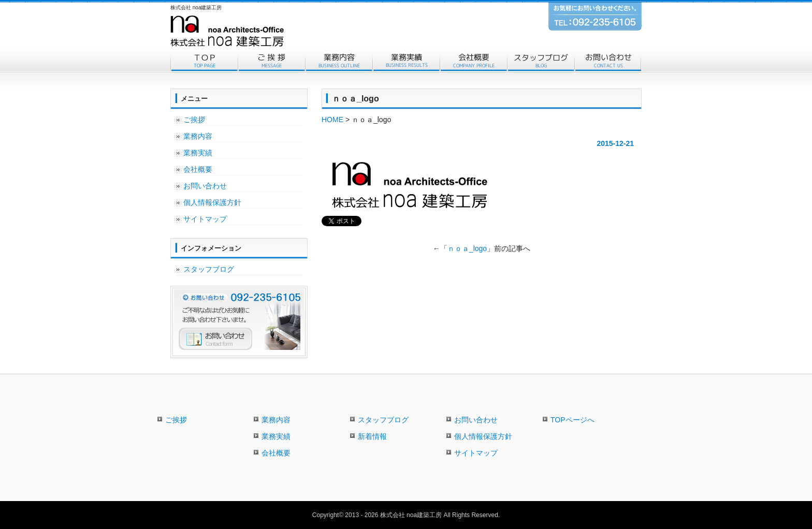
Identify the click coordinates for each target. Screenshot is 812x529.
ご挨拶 (271, 61)
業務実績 (406, 61)
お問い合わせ (608, 61)
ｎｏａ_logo (467, 248)
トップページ (204, 61)
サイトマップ (205, 219)
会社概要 (473, 61)
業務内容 (339, 61)
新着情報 (372, 436)
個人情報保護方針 (212, 202)
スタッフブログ (541, 61)
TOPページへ (572, 420)
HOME (332, 120)
